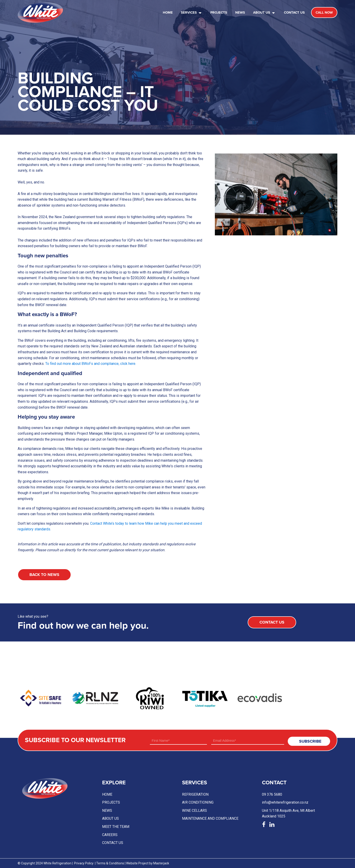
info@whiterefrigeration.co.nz (285, 802)
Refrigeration (195, 794)
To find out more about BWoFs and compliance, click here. (91, 364)
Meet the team (116, 827)
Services (192, 13)
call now (324, 12)
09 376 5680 (272, 794)
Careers (110, 835)
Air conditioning (198, 802)
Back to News (44, 575)
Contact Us (294, 12)
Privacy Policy (84, 863)
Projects (219, 12)
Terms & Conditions (110, 863)
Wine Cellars (194, 811)
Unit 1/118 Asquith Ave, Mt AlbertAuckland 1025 (288, 813)
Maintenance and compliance (210, 818)
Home (168, 12)
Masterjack (161, 863)
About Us (264, 13)
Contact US (113, 843)
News (240, 12)
